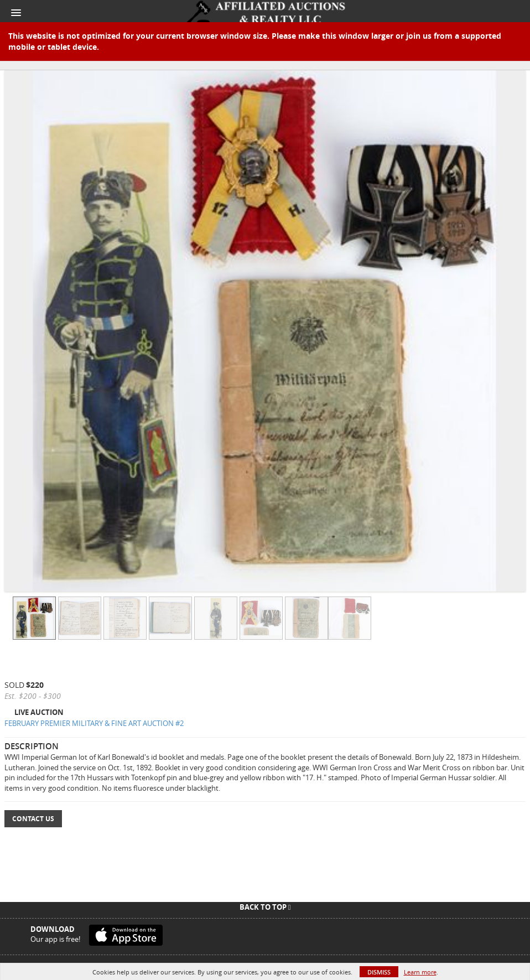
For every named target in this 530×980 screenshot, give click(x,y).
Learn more (420, 972)
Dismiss (379, 972)
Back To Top (265, 907)
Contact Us (33, 819)
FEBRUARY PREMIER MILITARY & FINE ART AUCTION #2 (94, 723)
